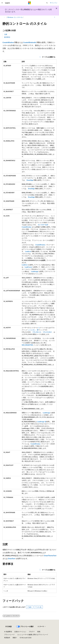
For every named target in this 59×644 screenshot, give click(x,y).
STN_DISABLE (47, 332)
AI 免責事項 (8, 632)
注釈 (6, 34)
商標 (14, 638)
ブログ (31, 632)
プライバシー (9, 635)
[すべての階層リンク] (4, 17)
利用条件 (7, 638)
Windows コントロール (15, 17)
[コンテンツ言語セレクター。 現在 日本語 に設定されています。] (9, 627)
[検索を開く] (47, 3)
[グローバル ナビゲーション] (2, 3)
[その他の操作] (55, 17)
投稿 (39, 632)
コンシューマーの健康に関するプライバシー (32, 635)
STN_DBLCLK (37, 332)
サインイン (54, 3)
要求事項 (7, 37)
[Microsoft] (29, 3)
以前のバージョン (20, 632)
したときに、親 (33, 330)
